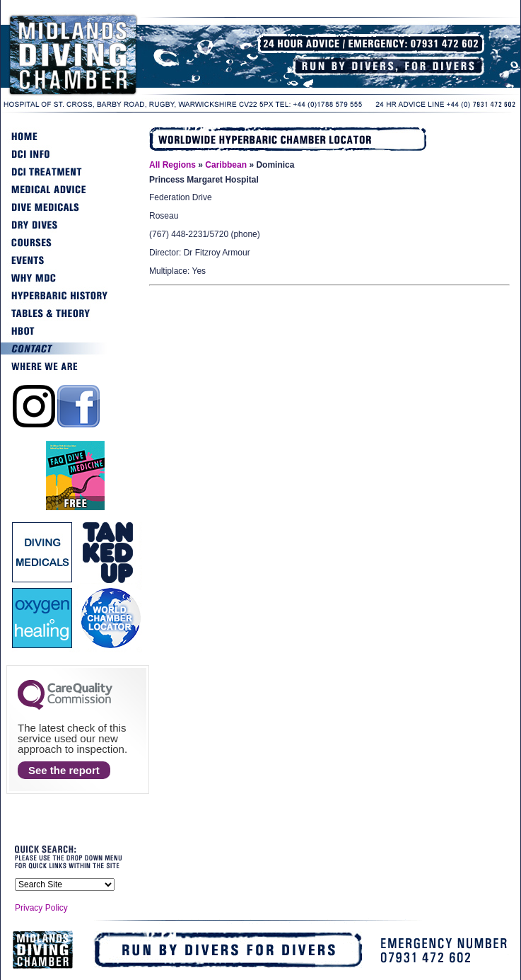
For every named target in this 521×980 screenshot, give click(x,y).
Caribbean (226, 165)
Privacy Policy (41, 908)
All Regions (172, 165)
